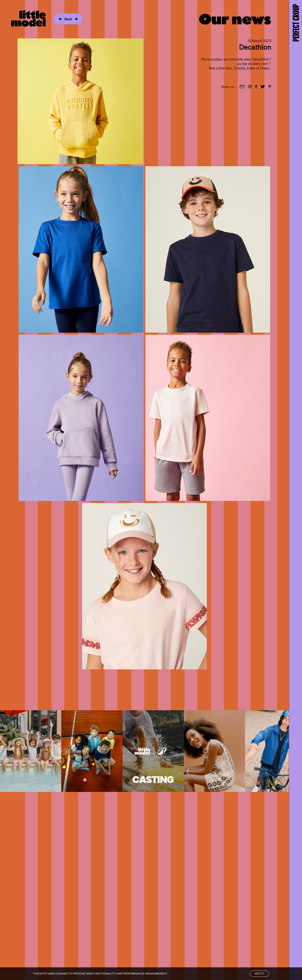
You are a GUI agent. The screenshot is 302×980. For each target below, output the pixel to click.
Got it (259, 974)
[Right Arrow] (283, 751)
